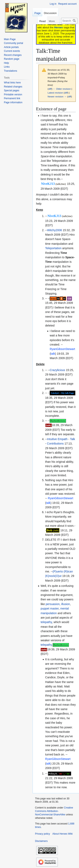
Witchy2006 (54, 230)
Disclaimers (41, 841)
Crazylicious (57, 370)
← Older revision (62, 89)
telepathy (46, 622)
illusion (66, 604)
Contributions (55, 444)
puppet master (50, 608)
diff (50, 89)
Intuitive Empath (57, 439)
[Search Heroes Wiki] (69, 21)
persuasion (53, 604)
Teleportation (53, 248)
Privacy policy (42, 834)
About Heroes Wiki (62, 834)
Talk (73, 439)
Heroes (59, 27)
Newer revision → (57, 96)
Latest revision (55, 93)
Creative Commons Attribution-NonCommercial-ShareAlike (54, 811)
